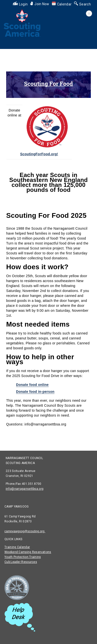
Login (20, 4)
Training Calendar (17, 547)
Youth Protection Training (23, 557)
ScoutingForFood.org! (39, 154)
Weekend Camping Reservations (28, 552)
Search (82, 4)
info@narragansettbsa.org (25, 489)
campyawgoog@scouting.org (25, 531)
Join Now (40, 4)
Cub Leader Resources (21, 562)
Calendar (62, 4)
